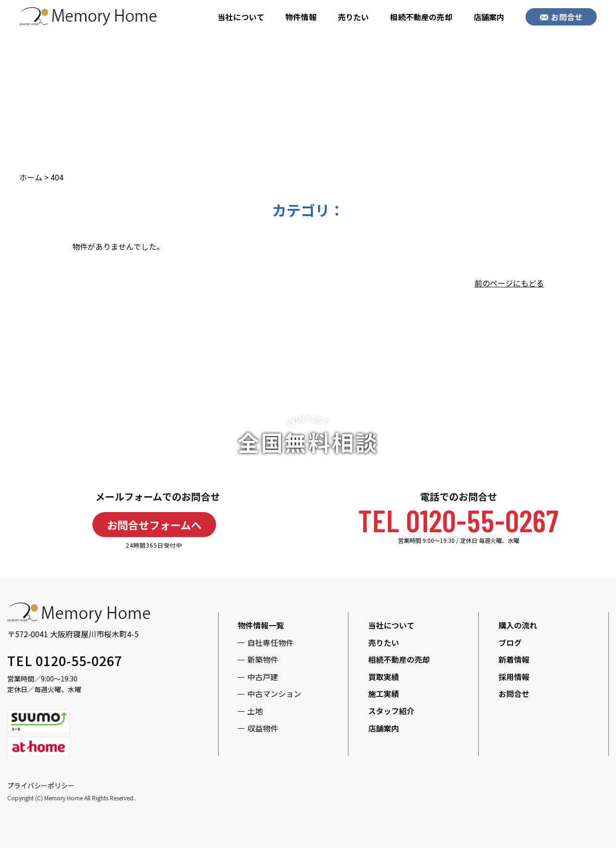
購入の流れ (518, 625)
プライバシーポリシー (41, 785)
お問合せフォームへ (154, 525)
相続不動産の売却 (421, 17)
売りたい (353, 17)
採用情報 (514, 677)
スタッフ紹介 (391, 711)
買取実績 (384, 677)
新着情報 (514, 659)
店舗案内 (489, 17)
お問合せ (561, 17)
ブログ (510, 642)
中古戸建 (263, 677)
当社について (241, 17)
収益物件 (263, 728)
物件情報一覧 (261, 625)
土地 (255, 711)
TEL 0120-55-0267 (458, 520)
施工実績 (384, 694)
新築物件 (263, 659)
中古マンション (274, 694)
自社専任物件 (270, 642)
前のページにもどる (509, 283)
